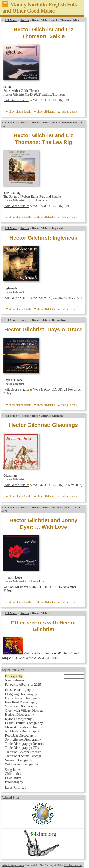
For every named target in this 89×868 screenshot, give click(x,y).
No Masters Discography (22, 731)
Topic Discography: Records (24, 744)
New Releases (15, 680)
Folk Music (11, 20)
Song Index (13, 770)
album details (23, 112)
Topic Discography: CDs (22, 748)
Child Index (13, 774)
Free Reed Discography (21, 702)
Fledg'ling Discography (21, 694)
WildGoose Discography (22, 764)
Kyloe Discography (18, 719)
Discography (14, 676)
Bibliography (14, 782)
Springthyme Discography (23, 739)
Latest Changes (15, 787)
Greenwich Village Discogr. (24, 711)
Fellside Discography (20, 690)
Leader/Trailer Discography (24, 723)
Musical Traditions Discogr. (24, 727)
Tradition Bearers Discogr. (23, 752)
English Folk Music (13, 670)
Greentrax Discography (21, 706)
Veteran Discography (19, 760)
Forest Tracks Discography (23, 698)
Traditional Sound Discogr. (23, 756)
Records (25, 20)
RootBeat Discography (21, 735)
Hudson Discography (19, 715)
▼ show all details (44, 112)
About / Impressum (13, 865)
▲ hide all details (68, 112)
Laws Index (13, 778)
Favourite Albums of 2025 (23, 685)
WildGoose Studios (17, 100)
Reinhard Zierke (73, 865)
